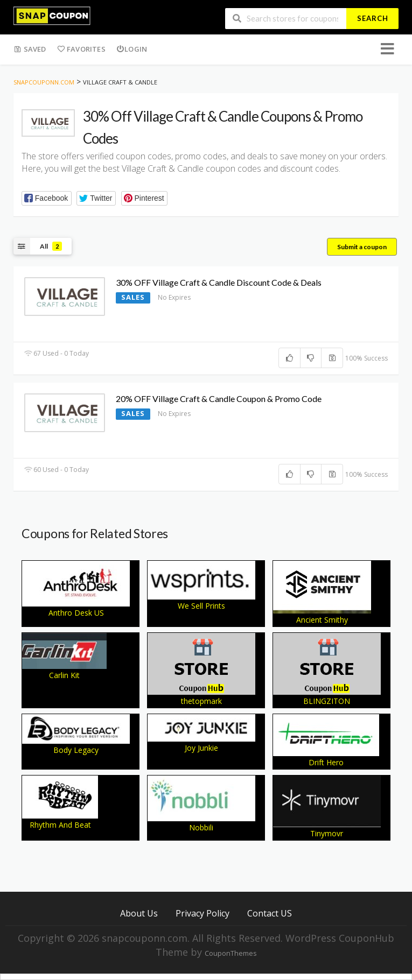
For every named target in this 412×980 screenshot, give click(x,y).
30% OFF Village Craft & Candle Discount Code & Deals (219, 282)
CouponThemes (231, 953)
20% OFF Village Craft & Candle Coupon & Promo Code (219, 399)
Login (132, 49)
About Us (139, 913)
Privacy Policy (202, 913)
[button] (47, 198)
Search (373, 18)
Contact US (270, 913)
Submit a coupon (362, 247)
